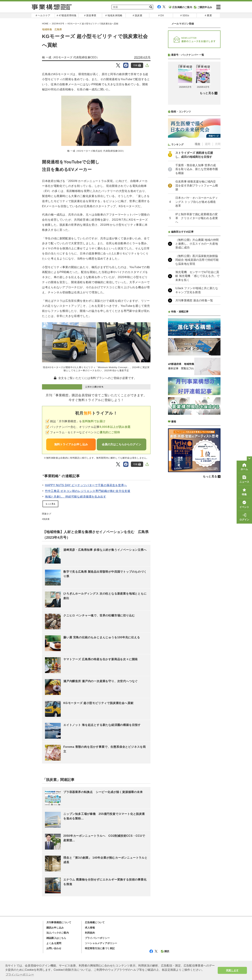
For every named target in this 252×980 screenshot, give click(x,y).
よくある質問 (54, 943)
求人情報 (90, 928)
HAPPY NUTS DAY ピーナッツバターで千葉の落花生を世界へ (86, 485)
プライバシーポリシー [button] (20, 974)
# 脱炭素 (137, 15)
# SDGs (185, 15)
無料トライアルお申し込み (71, 444)
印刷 (137, 65)
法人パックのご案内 (58, 933)
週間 (208, 237)
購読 (165, 951)
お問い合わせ (54, 948)
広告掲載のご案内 (181, 7)
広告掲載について (95, 922)
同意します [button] (232, 970)
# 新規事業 (90, 15)
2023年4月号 (142, 57)
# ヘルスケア (43, 15)
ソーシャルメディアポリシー (101, 943)
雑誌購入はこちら (56, 938)
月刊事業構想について (59, 922)
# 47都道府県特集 (67, 15)
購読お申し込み (55, 928)
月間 (218, 237)
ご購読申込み (203, 7)
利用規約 (90, 933)
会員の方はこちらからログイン (121, 444)
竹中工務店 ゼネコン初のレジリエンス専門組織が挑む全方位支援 (88, 491)
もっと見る (50, 504)
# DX (161, 15)
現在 (198, 237)
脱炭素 (46, 519)
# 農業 (208, 15)
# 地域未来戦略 (114, 15)
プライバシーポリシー (97, 938)
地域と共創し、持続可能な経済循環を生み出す (76, 497)
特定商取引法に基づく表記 (100, 948)
